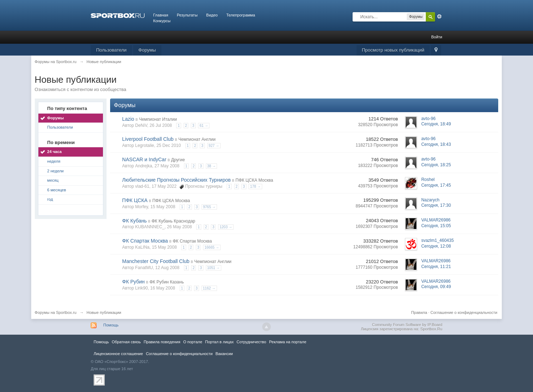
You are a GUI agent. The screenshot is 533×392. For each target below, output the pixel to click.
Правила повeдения (162, 342)
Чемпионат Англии (197, 139)
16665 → (212, 247)
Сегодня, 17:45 (436, 185)
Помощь (111, 325)
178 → (255, 187)
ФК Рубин (134, 282)
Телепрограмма (241, 15)
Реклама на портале (288, 342)
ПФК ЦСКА (135, 200)
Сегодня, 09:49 (436, 287)
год (50, 199)
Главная (161, 15)
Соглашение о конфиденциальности (464, 312)
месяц (53, 180)
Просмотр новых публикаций (393, 50)
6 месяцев (57, 190)
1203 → (226, 227)
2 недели (56, 171)
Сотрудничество (251, 342)
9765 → (209, 207)
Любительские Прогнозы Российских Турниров (177, 180)
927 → (214, 146)
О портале (193, 342)
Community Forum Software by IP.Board (407, 325)
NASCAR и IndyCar (144, 159)
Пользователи (111, 50)
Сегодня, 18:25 (436, 165)
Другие (178, 160)
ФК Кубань (135, 221)
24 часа (55, 152)
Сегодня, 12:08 (436, 246)
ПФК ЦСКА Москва (254, 180)
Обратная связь (126, 342)
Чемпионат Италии (158, 119)
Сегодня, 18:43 (436, 144)
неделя (54, 161)
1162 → (209, 288)
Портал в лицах (220, 342)
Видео (212, 15)
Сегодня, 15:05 (436, 226)
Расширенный (439, 16)
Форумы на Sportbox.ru (56, 312)
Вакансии (224, 354)
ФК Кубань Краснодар (173, 221)
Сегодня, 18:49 (436, 124)
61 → (204, 126)
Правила (419, 312)
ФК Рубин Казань (167, 282)
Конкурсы (162, 21)
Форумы (147, 50)
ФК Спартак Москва (145, 241)
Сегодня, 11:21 (436, 267)
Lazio (128, 119)
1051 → (214, 268)
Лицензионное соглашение (118, 354)
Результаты (187, 15)
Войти (437, 37)
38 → (212, 166)
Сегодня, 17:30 (436, 205)
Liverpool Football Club (148, 139)
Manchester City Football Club (156, 261)
